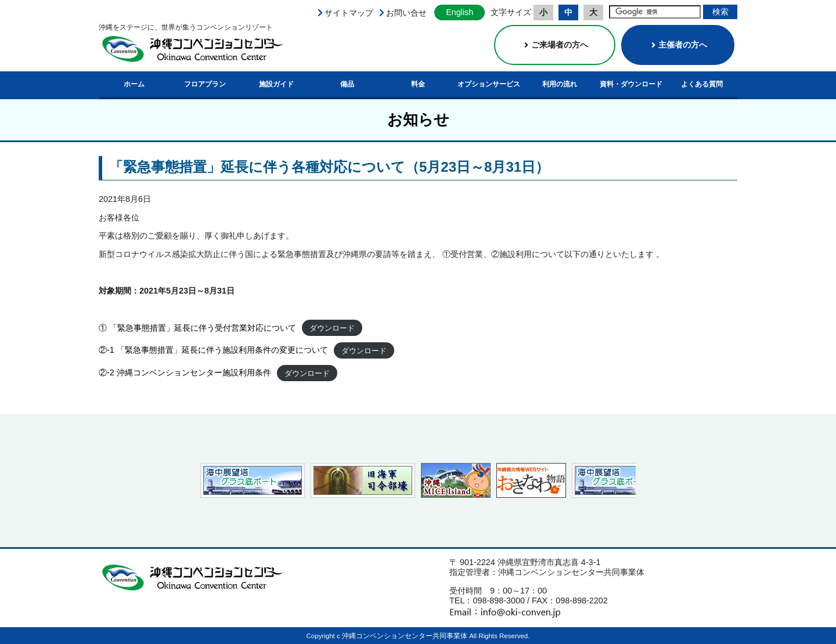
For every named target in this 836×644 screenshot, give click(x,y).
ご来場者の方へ (555, 45)
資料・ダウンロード (631, 84)
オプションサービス (489, 84)
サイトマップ (349, 13)
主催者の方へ (678, 45)
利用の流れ (560, 84)
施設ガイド (276, 84)
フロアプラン (205, 84)
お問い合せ (406, 13)
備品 (347, 84)
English (460, 12)
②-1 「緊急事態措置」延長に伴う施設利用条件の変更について (213, 350)
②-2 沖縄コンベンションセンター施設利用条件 (185, 372)
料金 (418, 84)
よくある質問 (702, 84)
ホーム (134, 84)
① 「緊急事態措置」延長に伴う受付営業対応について (197, 328)
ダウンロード (332, 328)
